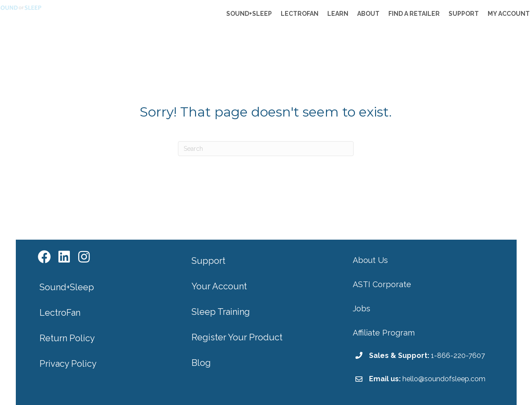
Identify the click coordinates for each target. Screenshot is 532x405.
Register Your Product (237, 337)
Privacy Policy (68, 364)
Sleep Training (221, 312)
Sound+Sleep (67, 287)
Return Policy (67, 338)
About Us (370, 260)
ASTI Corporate (382, 284)
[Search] (266, 149)
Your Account (219, 286)
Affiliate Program (384, 333)
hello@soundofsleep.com (444, 379)
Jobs (362, 308)
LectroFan (60, 313)
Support (208, 261)
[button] (44, 257)
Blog (201, 363)
